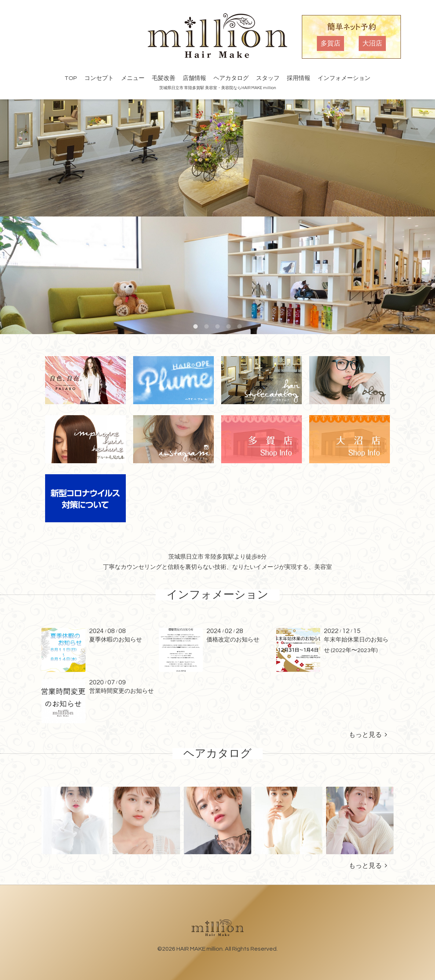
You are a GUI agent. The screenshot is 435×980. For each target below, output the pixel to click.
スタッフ (268, 78)
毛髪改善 (164, 78)
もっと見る (368, 735)
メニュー (133, 78)
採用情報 (299, 78)
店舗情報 (194, 78)
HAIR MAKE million (200, 949)
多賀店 (330, 43)
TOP (71, 78)
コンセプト (99, 78)
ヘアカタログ (231, 78)
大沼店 (372, 43)
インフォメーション (344, 78)
